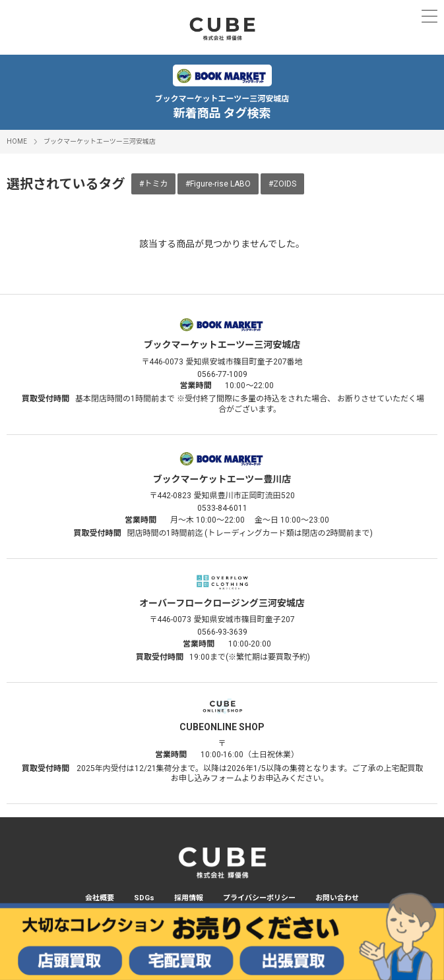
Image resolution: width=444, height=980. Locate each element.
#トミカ (153, 184)
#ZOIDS (282, 184)
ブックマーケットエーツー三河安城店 (100, 141)
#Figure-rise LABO (218, 184)
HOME (17, 141)
